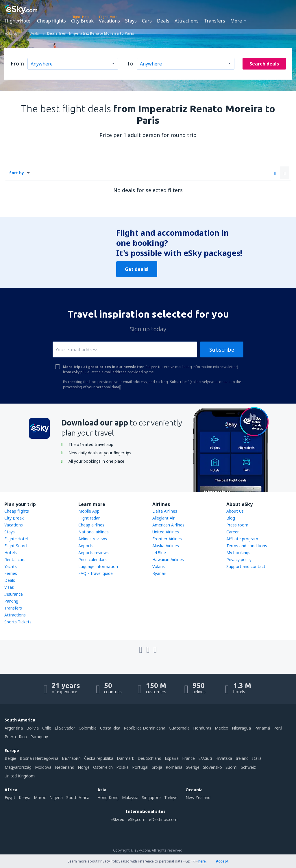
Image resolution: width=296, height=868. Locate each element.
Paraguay (39, 737)
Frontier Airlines (167, 539)
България (71, 758)
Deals (163, 21)
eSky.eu (117, 819)
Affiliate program (242, 539)
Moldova (43, 767)
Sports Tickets (18, 622)
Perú (278, 728)
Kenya (25, 797)
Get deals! (137, 269)
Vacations (109, 21)
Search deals (264, 64)
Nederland (65, 767)
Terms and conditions (247, 546)
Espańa (172, 758)
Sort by (17, 173)
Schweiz (248, 767)
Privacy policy (239, 559)
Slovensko (212, 767)
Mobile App (89, 511)
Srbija (157, 767)
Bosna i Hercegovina (39, 758)
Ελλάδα (205, 758)
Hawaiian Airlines (168, 559)
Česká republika (99, 758)
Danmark (125, 758)
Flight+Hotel (18, 21)
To (130, 63)
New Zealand (198, 797)
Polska (122, 767)
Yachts (11, 566)
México (222, 728)
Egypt (10, 797)
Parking (11, 601)
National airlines (94, 532)
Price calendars (92, 559)
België (10, 758)
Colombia (88, 728)
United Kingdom (20, 776)
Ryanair (159, 573)
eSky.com (137, 819)
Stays (131, 21)
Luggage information (98, 566)
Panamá (262, 728)
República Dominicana (145, 728)
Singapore (151, 797)
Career (233, 532)
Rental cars (15, 559)
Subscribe (222, 350)
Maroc (40, 797)
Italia (257, 758)
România (174, 767)
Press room (237, 525)
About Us (235, 511)
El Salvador (65, 728)
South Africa (78, 797)
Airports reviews (94, 553)
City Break (82, 21)
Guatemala (179, 728)
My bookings (238, 553)
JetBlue (159, 553)
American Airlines (168, 525)
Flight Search (16, 546)
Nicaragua (241, 728)
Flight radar (89, 518)
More (236, 21)
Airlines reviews (93, 539)
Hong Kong (108, 797)
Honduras (202, 728)
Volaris (159, 566)
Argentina (14, 728)
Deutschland (149, 758)
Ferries (11, 573)
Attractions (187, 21)
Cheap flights (51, 21)
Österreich (103, 767)
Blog (231, 518)
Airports (86, 546)
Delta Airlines (165, 511)
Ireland (242, 758)
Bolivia (33, 728)
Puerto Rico (16, 737)
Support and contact (246, 566)
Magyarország (18, 767)
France (188, 758)
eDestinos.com (163, 819)
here (202, 861)
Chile (47, 728)
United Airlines (166, 532)
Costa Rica (110, 728)
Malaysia (130, 797)
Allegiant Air (163, 518)
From (17, 63)
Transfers (214, 21)
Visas (9, 587)
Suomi (231, 767)
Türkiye (171, 797)
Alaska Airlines (166, 546)
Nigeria (56, 797)
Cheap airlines (91, 525)
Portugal (140, 767)
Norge (84, 767)
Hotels (11, 553)
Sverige (193, 767)
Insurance (14, 594)
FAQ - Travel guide (96, 573)
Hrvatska (224, 758)
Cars (147, 21)
